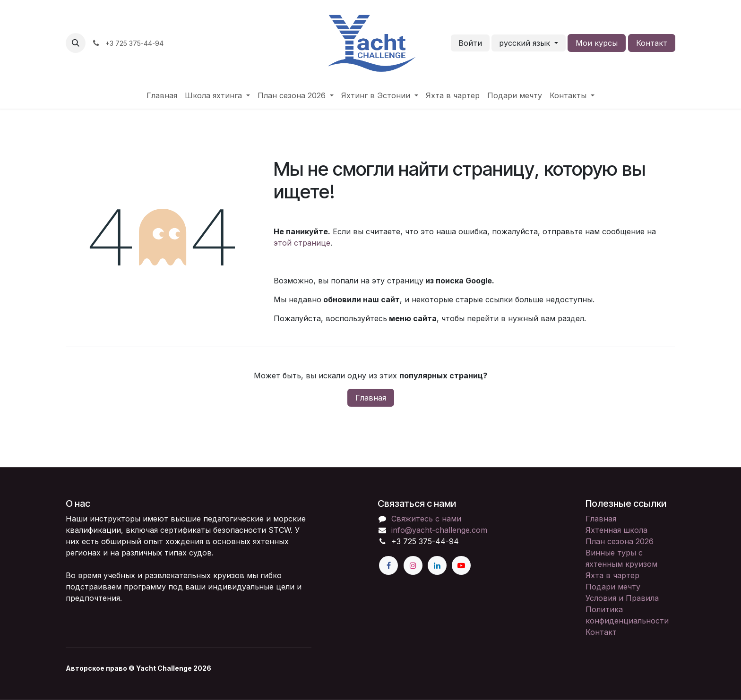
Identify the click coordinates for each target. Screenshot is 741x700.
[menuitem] (162, 95)
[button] (76, 43)
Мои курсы (597, 43)
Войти (470, 43)
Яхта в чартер (612, 575)
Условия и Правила (622, 598)
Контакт (652, 43)
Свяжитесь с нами (426, 519)
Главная (371, 398)
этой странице (302, 243)
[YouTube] (461, 565)
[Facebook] (388, 565)
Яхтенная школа (616, 530)
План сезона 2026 (620, 541)
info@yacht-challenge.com (439, 530)
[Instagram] (413, 565)
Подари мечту (613, 587)
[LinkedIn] (437, 565)
